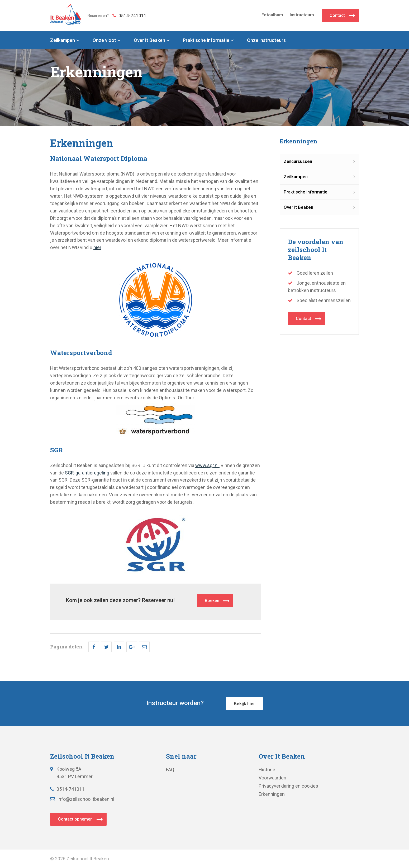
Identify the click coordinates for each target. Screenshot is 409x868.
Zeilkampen (63, 40)
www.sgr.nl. (207, 465)
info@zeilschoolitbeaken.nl (82, 799)
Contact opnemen (75, 819)
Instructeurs (302, 15)
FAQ (170, 770)
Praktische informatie (206, 40)
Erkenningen (272, 794)
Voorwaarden (272, 778)
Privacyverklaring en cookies (288, 786)
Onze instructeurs (266, 40)
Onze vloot (104, 40)
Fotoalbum (272, 15)
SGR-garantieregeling (87, 473)
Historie (267, 770)
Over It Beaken (149, 40)
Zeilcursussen (298, 161)
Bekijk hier (244, 704)
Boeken (212, 601)
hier (97, 247)
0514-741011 (129, 16)
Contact (337, 15)
